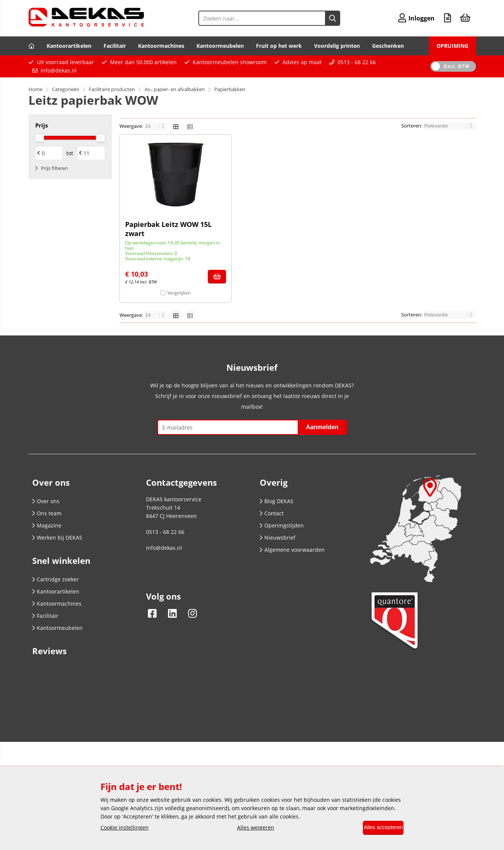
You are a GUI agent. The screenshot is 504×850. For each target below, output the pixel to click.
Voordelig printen (337, 46)
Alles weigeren (250, 828)
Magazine (47, 525)
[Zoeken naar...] (327, 18)
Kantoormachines (161, 46)
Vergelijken (179, 293)
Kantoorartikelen (69, 46)
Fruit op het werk (279, 46)
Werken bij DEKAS (57, 538)
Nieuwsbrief (278, 538)
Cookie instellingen (125, 828)
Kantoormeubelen (220, 46)
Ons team (47, 513)
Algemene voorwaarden (292, 550)
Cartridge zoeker (56, 579)
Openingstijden (282, 525)
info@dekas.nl (59, 70)
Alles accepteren (378, 828)
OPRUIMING (452, 46)
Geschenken (388, 46)
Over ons (46, 501)
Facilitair (115, 46)
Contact (272, 513)
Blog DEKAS (277, 501)
